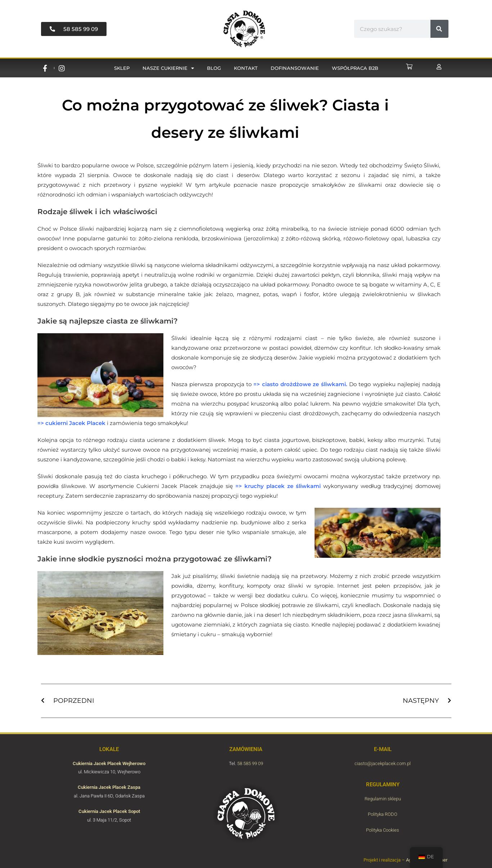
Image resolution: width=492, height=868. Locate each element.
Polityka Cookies (383, 830)
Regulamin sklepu (383, 799)
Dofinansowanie (295, 68)
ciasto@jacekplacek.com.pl (383, 763)
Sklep (122, 68)
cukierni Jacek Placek (75, 423)
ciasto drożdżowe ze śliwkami (304, 384)
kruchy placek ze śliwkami (283, 486)
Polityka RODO (383, 814)
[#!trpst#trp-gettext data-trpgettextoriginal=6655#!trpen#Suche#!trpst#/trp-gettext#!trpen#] (439, 29)
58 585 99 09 (250, 763)
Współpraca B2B (355, 68)
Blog (214, 68)
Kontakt (246, 68)
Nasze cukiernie (168, 68)
